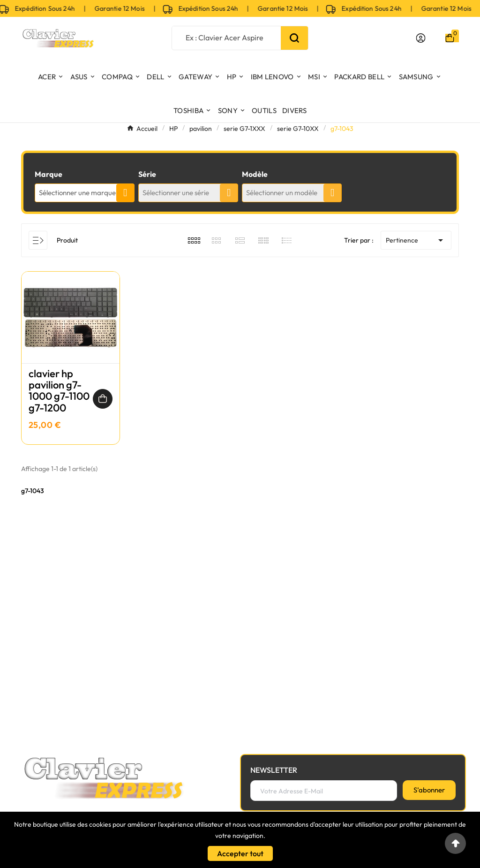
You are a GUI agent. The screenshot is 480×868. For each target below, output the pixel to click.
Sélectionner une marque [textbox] (77, 193)
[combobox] (85, 193)
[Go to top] (455, 843)
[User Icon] (421, 38)
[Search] (294, 38)
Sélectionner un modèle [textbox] (282, 193)
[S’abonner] (429, 790)
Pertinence (416, 240)
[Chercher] (226, 37)
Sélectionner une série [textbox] (176, 193)
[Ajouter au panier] (103, 399)
